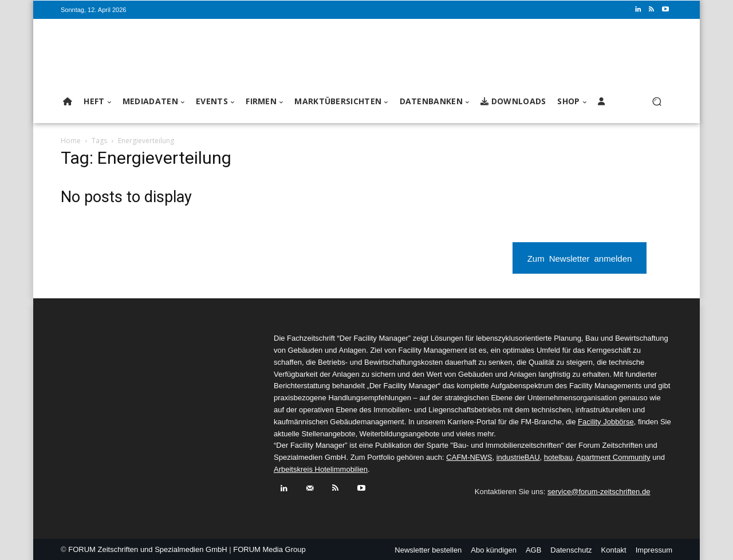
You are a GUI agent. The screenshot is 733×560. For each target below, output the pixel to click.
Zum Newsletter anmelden (580, 258)
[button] (657, 102)
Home (71, 141)
